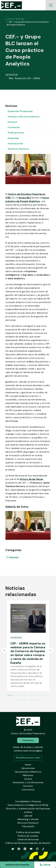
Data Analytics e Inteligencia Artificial (28, 805)
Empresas (13, 138)
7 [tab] (17, 700)
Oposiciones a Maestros (28, 772)
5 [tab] (39, 695)
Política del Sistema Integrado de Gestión (28, 843)
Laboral (28, 816)
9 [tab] (32, 700)
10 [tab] (39, 700)
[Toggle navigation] (51, 5)
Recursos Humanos (28, 823)
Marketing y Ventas (28, 819)
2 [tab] (17, 695)
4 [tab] (32, 695)
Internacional (15, 143)
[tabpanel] (28, 646)
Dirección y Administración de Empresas (28, 809)
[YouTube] (31, 849)
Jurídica (28, 812)
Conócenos (28, 790)
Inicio (9, 19)
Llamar (45, 865)
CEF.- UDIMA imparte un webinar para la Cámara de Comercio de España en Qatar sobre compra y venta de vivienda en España (28, 653)
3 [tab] (24, 695)
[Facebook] (19, 849)
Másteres (28, 775)
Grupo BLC (25, 198)
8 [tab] (24, 700)
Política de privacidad (28, 832)
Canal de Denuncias (28, 839)
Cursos (28, 779)
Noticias (20, 19)
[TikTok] (43, 849)
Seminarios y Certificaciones (28, 782)
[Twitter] (13, 849)
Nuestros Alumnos (18, 149)
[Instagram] (37, 849)
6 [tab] (46, 695)
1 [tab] (10, 695)
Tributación (28, 826)
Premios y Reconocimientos (24, 117)
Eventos (12, 122)
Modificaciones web (28, 758)
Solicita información (17, 865)
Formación (14, 127)
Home (28, 765)
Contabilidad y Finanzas (28, 801)
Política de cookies (28, 836)
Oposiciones (28, 768)
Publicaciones (16, 133)
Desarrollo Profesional (20, 111)
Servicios (28, 786)
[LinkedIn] (25, 849)
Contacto (28, 740)
